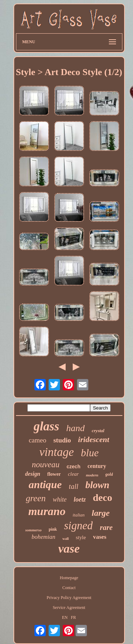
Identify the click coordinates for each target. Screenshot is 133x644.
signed (79, 526)
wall (66, 539)
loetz (80, 499)
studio (62, 440)
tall (74, 486)
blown (98, 485)
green (36, 498)
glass (46, 426)
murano (47, 511)
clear (73, 474)
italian (79, 515)
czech (74, 467)
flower (54, 474)
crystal (98, 431)
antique (45, 484)
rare (106, 527)
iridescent (94, 439)
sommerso (33, 530)
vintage (57, 452)
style (81, 537)
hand (76, 428)
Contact (69, 588)
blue (90, 453)
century (97, 466)
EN (65, 617)
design (33, 474)
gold (109, 474)
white (60, 499)
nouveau (46, 465)
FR (74, 617)
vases (100, 537)
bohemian (43, 537)
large (101, 513)
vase (69, 549)
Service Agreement (69, 608)
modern (92, 475)
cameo (38, 440)
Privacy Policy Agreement (69, 598)
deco (102, 498)
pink (53, 529)
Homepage (69, 578)
